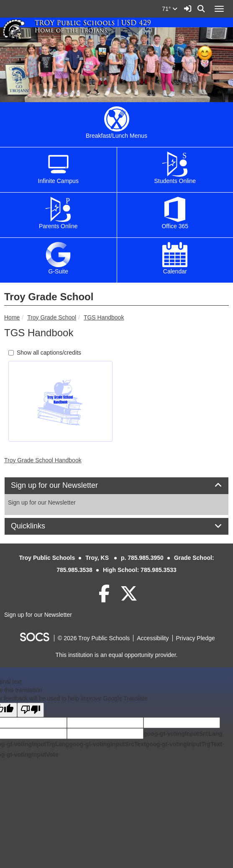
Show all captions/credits (45, 353)
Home (12, 317)
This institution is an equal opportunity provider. (117, 655)
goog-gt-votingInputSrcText (107, 744)
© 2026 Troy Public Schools (94, 638)
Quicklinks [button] (37, 526)
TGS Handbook (104, 317)
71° (170, 9)
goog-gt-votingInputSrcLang (183, 734)
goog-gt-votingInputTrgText (184, 744)
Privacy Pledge (196, 638)
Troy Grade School (52, 317)
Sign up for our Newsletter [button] (64, 486)
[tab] (116, 486)
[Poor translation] (31, 710)
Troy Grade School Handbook (43, 460)
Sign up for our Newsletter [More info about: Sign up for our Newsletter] (42, 502)
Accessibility (153, 638)
